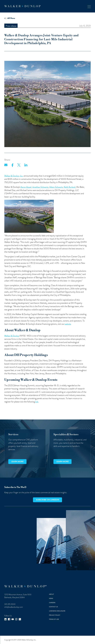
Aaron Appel (26, 187)
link (37, 402)
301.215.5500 (10, 604)
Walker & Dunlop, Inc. (14, 176)
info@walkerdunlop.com (14, 607)
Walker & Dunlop (12, 336)
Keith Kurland (70, 187)
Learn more (17, 462)
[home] (22, 6)
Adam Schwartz (56, 187)
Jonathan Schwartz (40, 187)
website (68, 324)
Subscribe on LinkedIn (48, 500)
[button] (89, 6)
